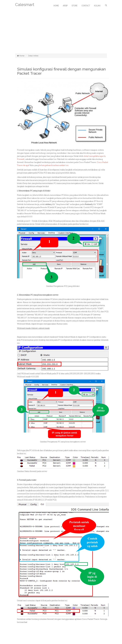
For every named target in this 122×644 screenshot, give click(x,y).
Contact (86, 6)
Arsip (65, 6)
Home (56, 6)
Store (75, 6)
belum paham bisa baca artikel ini (54, 165)
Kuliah (97, 6)
